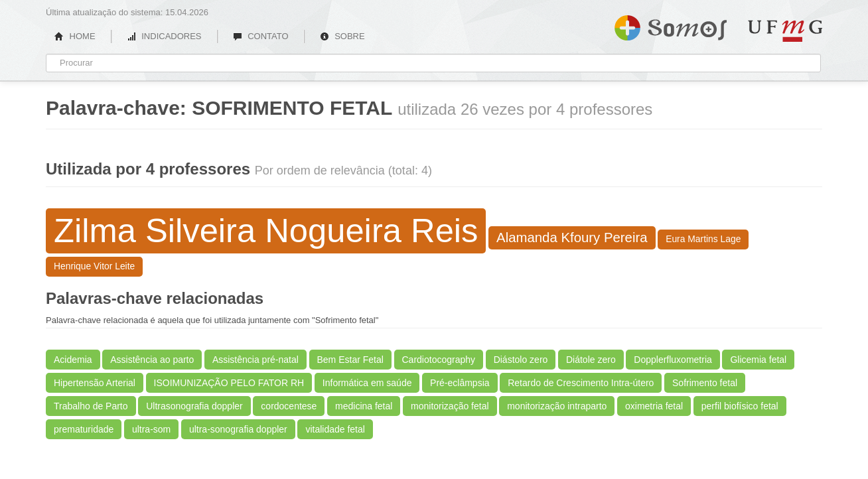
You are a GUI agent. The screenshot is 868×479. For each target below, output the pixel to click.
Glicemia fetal (758, 360)
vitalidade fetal (335, 429)
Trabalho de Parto (91, 406)
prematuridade (84, 429)
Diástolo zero (521, 360)
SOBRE (342, 36)
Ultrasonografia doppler (194, 406)
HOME (75, 36)
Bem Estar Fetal (350, 360)
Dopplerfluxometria (673, 360)
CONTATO (261, 36)
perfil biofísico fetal (740, 406)
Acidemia (73, 360)
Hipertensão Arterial (95, 383)
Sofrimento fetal (705, 383)
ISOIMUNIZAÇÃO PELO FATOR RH (229, 383)
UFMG (785, 31)
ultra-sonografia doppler (238, 429)
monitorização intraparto (557, 406)
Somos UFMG (671, 25)
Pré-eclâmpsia (460, 383)
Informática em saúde (367, 383)
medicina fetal (364, 406)
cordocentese (289, 406)
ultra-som (151, 429)
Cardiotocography (439, 360)
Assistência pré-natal (255, 360)
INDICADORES (164, 36)
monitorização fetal (450, 406)
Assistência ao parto (152, 360)
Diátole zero (591, 360)
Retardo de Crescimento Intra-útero (581, 383)
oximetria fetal (654, 406)
